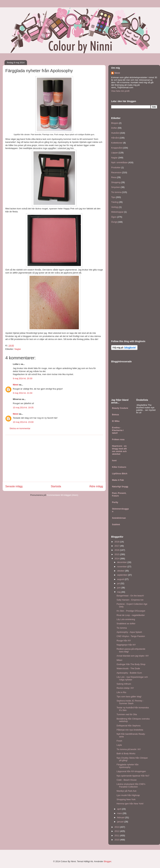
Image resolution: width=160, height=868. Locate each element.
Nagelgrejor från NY (126, 645)
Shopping (116, 182)
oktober (121, 571)
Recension (116, 172)
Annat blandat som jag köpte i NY (133, 656)
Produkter (116, 167)
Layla (119, 745)
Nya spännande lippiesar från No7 (133, 776)
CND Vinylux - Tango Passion (131, 636)
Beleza (115, 415)
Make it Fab (118, 480)
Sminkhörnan (119, 518)
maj (119, 592)
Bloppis (115, 123)
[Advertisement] (54, 458)
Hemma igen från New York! (130, 804)
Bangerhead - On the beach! (130, 596)
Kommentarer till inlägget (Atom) (62, 495)
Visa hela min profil (120, 91)
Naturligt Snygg (120, 487)
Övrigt (114, 222)
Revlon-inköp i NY (125, 688)
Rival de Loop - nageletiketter (131, 615)
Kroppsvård (117, 148)
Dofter (114, 128)
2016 (117, 550)
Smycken (116, 187)
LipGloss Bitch (120, 474)
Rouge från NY (124, 641)
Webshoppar (117, 212)
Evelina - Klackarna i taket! (118, 430)
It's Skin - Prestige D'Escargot (131, 611)
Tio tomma (116, 192)
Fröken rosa (118, 439)
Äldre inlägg (96, 486)
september (123, 575)
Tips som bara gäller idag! (129, 697)
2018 (117, 542)
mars (120, 813)
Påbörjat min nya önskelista (130, 730)
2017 (117, 546)
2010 (117, 840)
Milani (119, 660)
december (122, 562)
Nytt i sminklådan (119, 162)
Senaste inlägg (14, 486)
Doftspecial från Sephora (128, 726)
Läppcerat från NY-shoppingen (131, 771)
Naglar (18, 349)
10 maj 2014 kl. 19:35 (23, 408)
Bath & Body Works (126, 753)
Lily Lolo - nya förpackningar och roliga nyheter (132, 678)
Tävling (115, 202)
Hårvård (115, 138)
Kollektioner (117, 143)
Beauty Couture (120, 408)
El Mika (116, 421)
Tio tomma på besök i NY (129, 749)
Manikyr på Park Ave (126, 791)
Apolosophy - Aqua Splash (129, 632)
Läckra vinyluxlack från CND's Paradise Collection (131, 785)
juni (119, 588)
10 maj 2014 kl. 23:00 (23, 422)
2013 (117, 827)
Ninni (16, 385)
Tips (113, 197)
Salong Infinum (124, 684)
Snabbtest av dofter (126, 624)
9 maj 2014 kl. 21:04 (23, 393)
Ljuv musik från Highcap (128, 795)
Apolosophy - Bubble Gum (129, 673)
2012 (117, 831)
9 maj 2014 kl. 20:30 (23, 378)
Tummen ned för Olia (127, 714)
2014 (117, 559)
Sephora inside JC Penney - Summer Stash (130, 702)
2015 (117, 554)
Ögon (114, 217)
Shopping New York (126, 799)
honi (114, 460)
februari (121, 817)
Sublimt (116, 524)
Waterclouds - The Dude (128, 668)
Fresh (119, 741)
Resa (114, 177)
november (122, 567)
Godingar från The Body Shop (131, 664)
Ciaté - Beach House (126, 780)
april (119, 809)
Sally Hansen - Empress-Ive (130, 600)
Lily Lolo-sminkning (126, 619)
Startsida (56, 486)
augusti (121, 579)
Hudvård (115, 133)
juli (119, 583)
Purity (115, 502)
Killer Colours (119, 467)
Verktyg (115, 207)
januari (121, 822)
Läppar (114, 153)
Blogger (107, 861)
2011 (117, 836)
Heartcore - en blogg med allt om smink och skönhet (119, 450)
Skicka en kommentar (20, 428)
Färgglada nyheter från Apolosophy (127, 766)
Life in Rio (121, 692)
